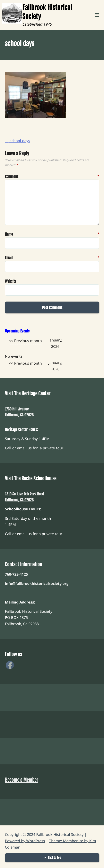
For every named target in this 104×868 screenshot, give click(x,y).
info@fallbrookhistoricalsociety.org (37, 583)
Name (11, 234)
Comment (11, 177)
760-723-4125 (16, 574)
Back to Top (52, 858)
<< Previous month (25, 341)
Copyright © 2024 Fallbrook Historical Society (44, 834)
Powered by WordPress (25, 841)
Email (11, 258)
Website (11, 281)
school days (18, 141)
